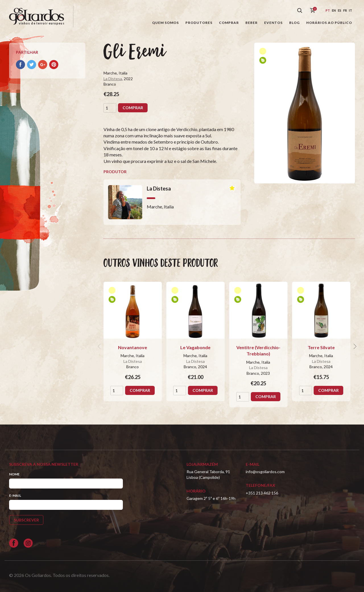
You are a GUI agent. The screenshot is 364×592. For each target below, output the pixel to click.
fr (345, 10)
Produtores (199, 23)
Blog (294, 23)
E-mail (15, 495)
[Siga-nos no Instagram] (28, 543)
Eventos (273, 23)
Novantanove (133, 347)
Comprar (229, 23)
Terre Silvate (321, 347)
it (350, 10)
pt (328, 10)
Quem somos (166, 23)
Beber (252, 23)
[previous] (100, 346)
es (340, 10)
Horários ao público (329, 23)
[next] (354, 346)
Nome (14, 474)
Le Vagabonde (195, 347)
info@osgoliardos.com (265, 472)
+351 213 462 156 (262, 493)
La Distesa (113, 79)
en (334, 10)
